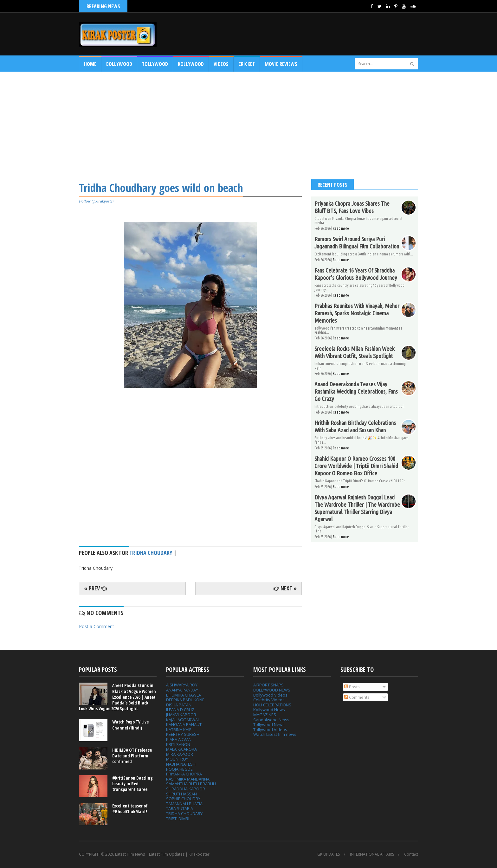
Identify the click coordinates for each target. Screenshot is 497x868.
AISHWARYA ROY (182, 685)
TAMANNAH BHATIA (184, 804)
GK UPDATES (329, 854)
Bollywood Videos (270, 695)
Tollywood (155, 64)
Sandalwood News (271, 720)
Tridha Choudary (151, 553)
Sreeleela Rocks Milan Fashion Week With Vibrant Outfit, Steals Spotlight (355, 352)
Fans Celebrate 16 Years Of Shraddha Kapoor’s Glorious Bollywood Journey (356, 274)
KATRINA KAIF (179, 730)
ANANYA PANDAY (182, 690)
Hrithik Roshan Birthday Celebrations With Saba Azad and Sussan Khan (355, 426)
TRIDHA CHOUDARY (184, 813)
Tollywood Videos (270, 730)
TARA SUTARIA (180, 808)
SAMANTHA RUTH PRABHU (191, 784)
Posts (352, 687)
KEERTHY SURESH (183, 734)
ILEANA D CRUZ (180, 710)
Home (90, 64)
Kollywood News (269, 710)
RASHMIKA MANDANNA (188, 779)
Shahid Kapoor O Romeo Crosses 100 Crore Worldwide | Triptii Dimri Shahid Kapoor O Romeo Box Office (356, 466)
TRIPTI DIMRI (178, 819)
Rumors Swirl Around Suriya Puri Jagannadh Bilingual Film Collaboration (357, 243)
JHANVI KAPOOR (181, 715)
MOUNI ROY (177, 759)
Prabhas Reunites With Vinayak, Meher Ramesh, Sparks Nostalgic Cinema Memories (357, 313)
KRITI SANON (178, 744)
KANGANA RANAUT (184, 724)
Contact (411, 854)
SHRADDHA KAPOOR (186, 789)
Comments (357, 697)
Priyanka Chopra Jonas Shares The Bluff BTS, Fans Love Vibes (352, 207)
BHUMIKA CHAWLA (184, 695)
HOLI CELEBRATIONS (272, 705)
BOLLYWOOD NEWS (272, 690)
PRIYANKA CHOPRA (184, 774)
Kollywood (191, 64)
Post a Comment (97, 626)
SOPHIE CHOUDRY (183, 799)
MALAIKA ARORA (181, 749)
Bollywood (119, 64)
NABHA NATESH (181, 764)
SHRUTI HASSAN (181, 794)
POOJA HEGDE (179, 769)
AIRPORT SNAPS (268, 685)
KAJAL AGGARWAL (183, 720)
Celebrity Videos (269, 700)
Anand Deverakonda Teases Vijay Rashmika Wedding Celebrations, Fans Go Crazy (356, 391)
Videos (221, 64)
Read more (341, 228)
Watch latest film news (275, 734)
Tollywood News (269, 724)
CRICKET (247, 64)
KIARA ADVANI (179, 739)
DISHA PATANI (179, 705)
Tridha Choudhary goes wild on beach (161, 188)
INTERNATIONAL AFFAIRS (372, 854)
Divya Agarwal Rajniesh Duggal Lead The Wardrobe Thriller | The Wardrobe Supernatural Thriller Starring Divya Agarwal (357, 508)
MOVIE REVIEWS (281, 64)
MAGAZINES (265, 715)
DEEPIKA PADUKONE (185, 700)
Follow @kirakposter (97, 201)
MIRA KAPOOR (180, 754)
